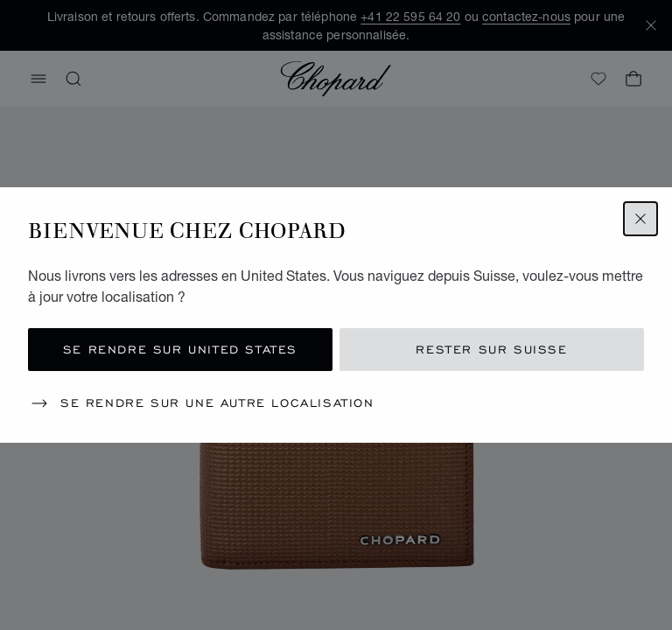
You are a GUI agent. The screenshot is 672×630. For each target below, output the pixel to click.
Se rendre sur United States (180, 350)
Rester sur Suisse (491, 350)
